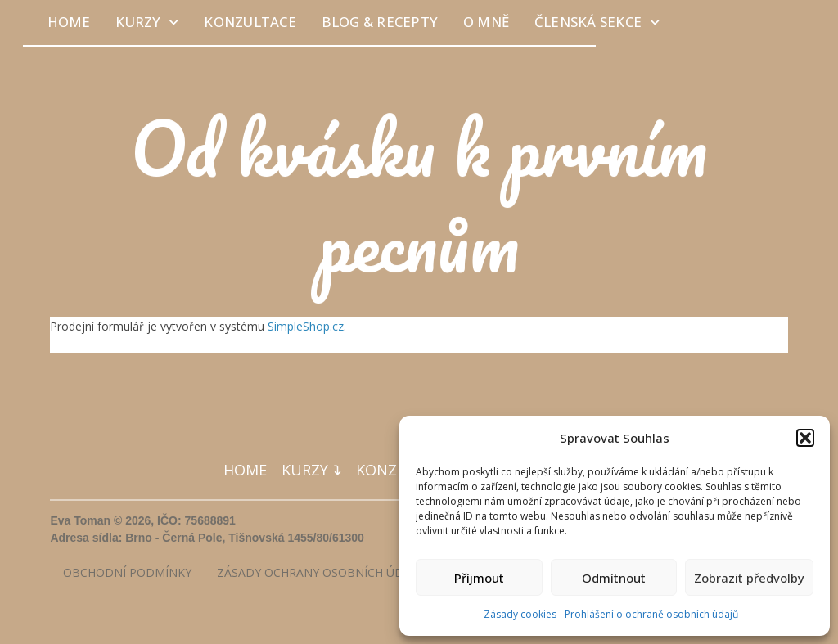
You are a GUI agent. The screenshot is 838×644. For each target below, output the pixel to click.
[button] (805, 438)
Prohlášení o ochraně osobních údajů (651, 614)
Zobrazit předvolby (749, 578)
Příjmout (479, 578)
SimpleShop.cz (306, 326)
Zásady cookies (520, 614)
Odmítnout (614, 578)
